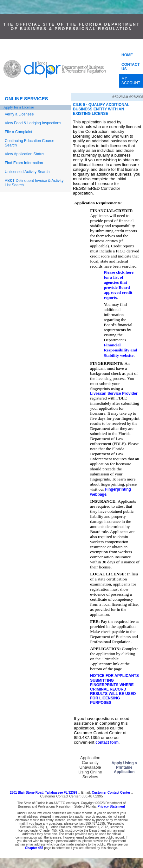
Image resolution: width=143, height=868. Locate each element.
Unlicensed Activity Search (27, 172)
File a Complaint (19, 132)
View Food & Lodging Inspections (33, 123)
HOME (127, 55)
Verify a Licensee (19, 114)
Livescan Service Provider (114, 394)
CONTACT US (131, 67)
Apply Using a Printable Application (124, 767)
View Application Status (25, 154)
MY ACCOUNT (131, 81)
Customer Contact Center (111, 793)
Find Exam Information (24, 163)
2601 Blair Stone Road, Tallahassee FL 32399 (44, 793)
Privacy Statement (111, 806)
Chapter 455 (34, 848)
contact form (107, 742)
